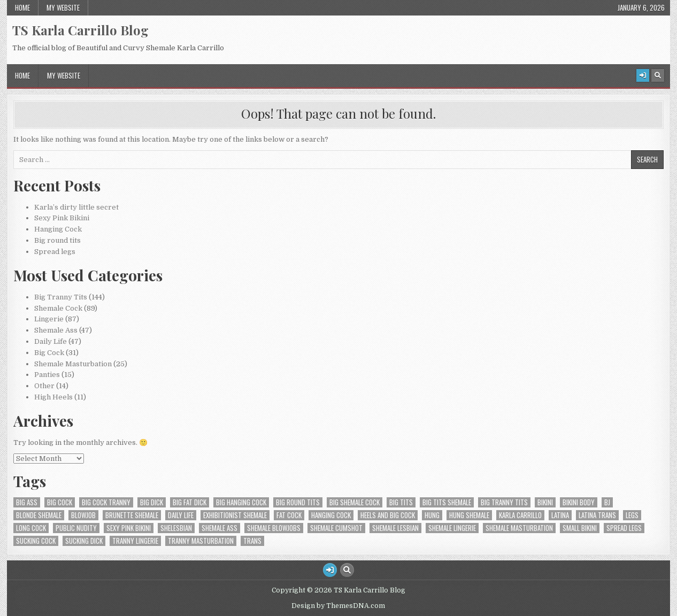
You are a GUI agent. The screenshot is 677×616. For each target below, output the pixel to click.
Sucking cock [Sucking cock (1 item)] (36, 541)
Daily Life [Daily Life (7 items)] (181, 515)
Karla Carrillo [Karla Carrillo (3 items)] (520, 515)
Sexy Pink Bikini (62, 218)
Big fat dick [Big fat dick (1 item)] (190, 502)
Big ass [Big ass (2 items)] (27, 502)
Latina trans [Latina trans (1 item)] (597, 515)
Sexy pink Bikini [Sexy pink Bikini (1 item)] (129, 528)
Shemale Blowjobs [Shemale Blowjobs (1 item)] (274, 528)
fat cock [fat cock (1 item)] (289, 515)
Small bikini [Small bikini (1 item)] (580, 528)
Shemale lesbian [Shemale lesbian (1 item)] (395, 528)
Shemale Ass (56, 330)
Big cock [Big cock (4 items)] (60, 502)
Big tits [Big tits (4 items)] (401, 502)
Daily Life (51, 341)
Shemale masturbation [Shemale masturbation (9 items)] (519, 528)
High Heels (53, 397)
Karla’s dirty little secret (76, 207)
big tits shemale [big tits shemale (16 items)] (447, 502)
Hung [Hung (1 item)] (432, 515)
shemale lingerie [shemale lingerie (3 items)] (452, 528)
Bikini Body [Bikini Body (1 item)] (579, 502)
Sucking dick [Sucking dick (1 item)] (84, 541)
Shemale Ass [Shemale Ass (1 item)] (220, 528)
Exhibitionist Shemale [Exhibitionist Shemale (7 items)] (235, 515)
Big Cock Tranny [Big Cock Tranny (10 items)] (106, 502)
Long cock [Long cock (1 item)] (31, 528)
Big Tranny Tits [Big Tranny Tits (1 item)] (504, 502)
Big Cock (49, 353)
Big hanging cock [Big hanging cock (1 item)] (241, 502)
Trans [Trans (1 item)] (252, 541)
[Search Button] (658, 75)
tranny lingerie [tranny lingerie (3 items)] (135, 541)
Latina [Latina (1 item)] (560, 515)
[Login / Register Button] (643, 75)
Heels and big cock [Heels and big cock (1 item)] (388, 515)
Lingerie (49, 319)
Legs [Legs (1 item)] (632, 515)
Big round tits (57, 240)
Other (44, 386)
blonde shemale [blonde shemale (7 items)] (39, 515)
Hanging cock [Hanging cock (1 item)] (331, 515)
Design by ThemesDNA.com (338, 606)
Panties (47, 375)
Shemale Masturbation (73, 364)
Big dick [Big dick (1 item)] (152, 502)
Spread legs (55, 252)
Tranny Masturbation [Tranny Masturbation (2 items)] (201, 541)
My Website (63, 7)
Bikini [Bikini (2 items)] (545, 502)
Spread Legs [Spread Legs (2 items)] (624, 528)
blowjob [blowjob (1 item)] (83, 515)
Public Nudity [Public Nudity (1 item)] (76, 528)
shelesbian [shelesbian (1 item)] (176, 528)
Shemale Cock (58, 308)
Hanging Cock (58, 229)
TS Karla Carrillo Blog (80, 30)
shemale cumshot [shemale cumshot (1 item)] (336, 528)
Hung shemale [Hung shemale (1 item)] (469, 515)
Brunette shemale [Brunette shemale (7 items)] (132, 515)
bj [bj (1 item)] (607, 502)
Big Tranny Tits (61, 297)
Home (22, 7)
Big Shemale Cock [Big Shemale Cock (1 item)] (355, 502)
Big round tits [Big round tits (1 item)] (298, 502)
